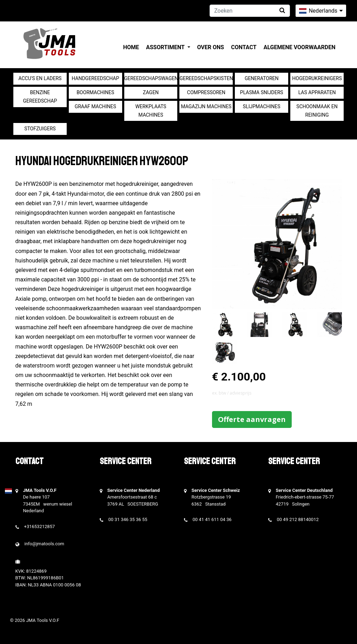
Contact (244, 47)
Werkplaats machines (151, 111)
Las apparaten (317, 92)
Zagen (151, 92)
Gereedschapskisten (206, 78)
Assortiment (166, 47)
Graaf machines (95, 106)
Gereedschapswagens (151, 78)
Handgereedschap (95, 78)
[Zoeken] (250, 11)
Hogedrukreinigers (317, 78)
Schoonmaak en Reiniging (317, 111)
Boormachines (95, 92)
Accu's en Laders (40, 78)
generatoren (262, 78)
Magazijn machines (206, 106)
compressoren (206, 92)
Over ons (211, 47)
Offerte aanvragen (252, 419)
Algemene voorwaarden (300, 47)
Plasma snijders (262, 92)
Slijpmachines (262, 106)
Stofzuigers (40, 129)
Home (131, 47)
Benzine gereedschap (40, 97)
